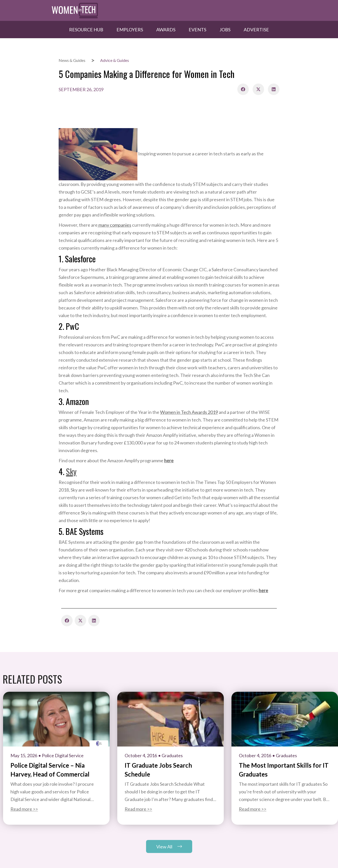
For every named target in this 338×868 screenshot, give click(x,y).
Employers (130, 30)
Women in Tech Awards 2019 (189, 412)
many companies (114, 225)
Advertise (256, 30)
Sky (71, 471)
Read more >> (24, 809)
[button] (243, 89)
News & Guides (72, 60)
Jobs (225, 30)
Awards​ (166, 30)
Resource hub (86, 30)
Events (197, 30)
